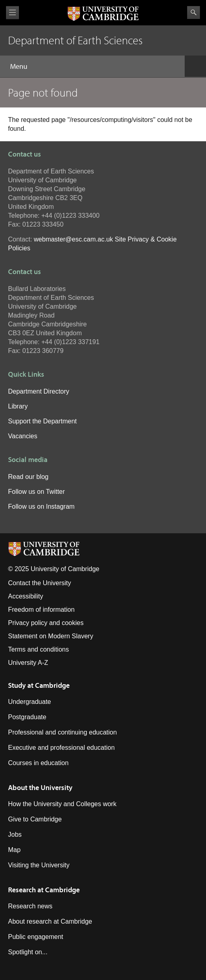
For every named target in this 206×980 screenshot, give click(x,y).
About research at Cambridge (50, 921)
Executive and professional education (61, 748)
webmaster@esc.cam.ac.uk (73, 239)
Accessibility (26, 596)
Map (14, 850)
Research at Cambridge (44, 890)
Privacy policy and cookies (46, 623)
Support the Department (42, 421)
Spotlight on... (28, 952)
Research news (30, 906)
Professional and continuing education (62, 732)
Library (18, 406)
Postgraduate (27, 717)
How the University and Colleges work (62, 804)
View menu (12, 13)
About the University (40, 787)
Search (194, 12)
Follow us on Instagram (41, 507)
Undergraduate (30, 702)
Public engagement (36, 937)
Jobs (15, 835)
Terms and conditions (38, 649)
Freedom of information (41, 610)
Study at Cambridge (39, 685)
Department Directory (39, 391)
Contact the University (40, 583)
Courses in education (38, 763)
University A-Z (28, 663)
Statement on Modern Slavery (51, 636)
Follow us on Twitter (36, 492)
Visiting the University (39, 865)
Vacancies (23, 436)
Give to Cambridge (35, 819)
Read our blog (28, 477)
